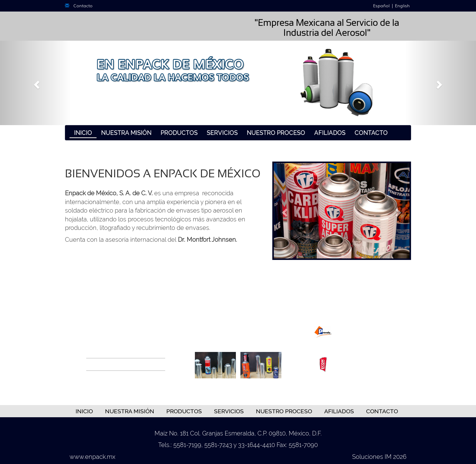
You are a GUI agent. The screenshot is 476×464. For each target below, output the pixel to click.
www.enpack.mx (92, 457)
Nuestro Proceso (276, 133)
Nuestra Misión (126, 133)
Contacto (79, 5)
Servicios (222, 133)
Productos (179, 133)
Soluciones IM (372, 457)
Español (381, 5)
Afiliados (330, 133)
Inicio (83, 133)
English (403, 5)
